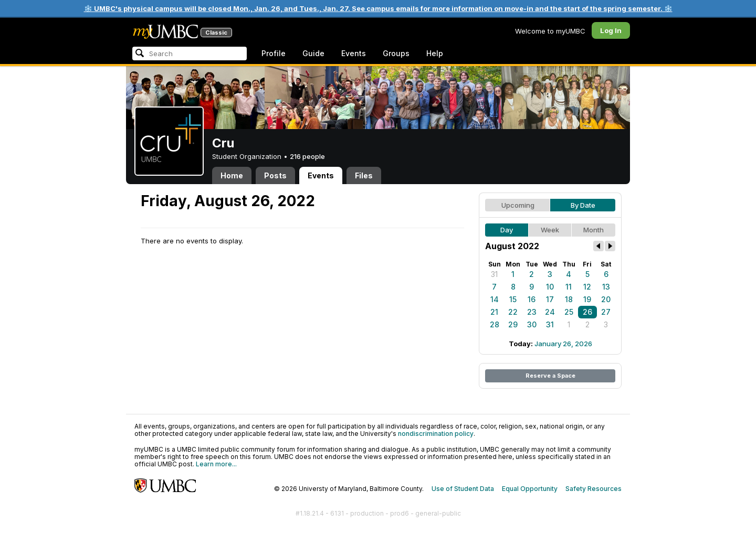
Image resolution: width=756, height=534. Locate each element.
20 (606, 299)
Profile (274, 53)
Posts (275, 175)
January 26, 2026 (563, 344)
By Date (583, 205)
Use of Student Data (463, 489)
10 (550, 287)
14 (495, 299)
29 (513, 324)
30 (532, 324)
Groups (396, 53)
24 (550, 312)
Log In (611, 30)
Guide (313, 53)
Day (507, 230)
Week (550, 230)
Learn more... (216, 464)
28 (495, 324)
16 (532, 299)
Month (594, 230)
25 (569, 312)
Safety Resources (594, 489)
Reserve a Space (550, 376)
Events (354, 53)
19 (587, 299)
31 (494, 274)
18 (569, 299)
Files (364, 175)
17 (550, 299)
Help (435, 53)
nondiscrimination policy (436, 434)
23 (532, 312)
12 (587, 287)
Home (232, 175)
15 (513, 299)
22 (513, 312)
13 (606, 287)
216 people (307, 156)
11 (569, 287)
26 (587, 312)
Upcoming (518, 205)
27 (606, 312)
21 (494, 312)
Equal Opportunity (530, 489)
